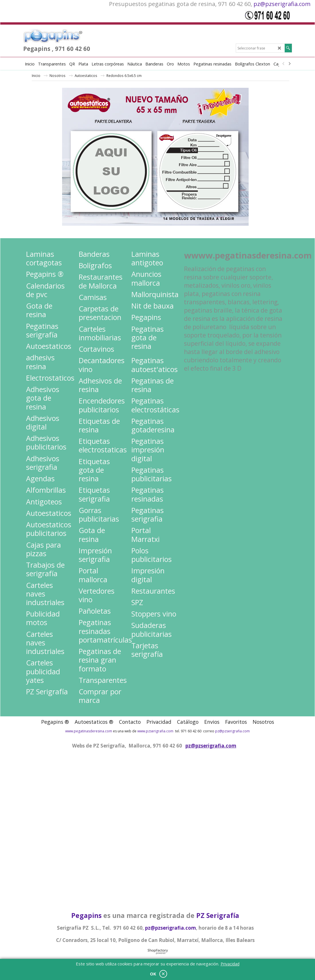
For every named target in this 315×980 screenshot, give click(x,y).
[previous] (284, 64)
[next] (290, 64)
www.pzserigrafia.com (155, 731)
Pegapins (86, 915)
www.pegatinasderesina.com (89, 731)
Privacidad (230, 964)
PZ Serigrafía (218, 915)
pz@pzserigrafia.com (282, 4)
